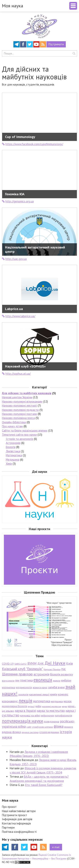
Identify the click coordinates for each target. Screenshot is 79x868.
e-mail (56, 847)
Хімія (9, 464)
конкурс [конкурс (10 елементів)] (63, 694)
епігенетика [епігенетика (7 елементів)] (9, 688)
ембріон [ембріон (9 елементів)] (66, 680)
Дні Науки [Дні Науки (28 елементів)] (55, 663)
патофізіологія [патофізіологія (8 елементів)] (63, 715)
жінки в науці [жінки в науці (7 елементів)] (40, 688)
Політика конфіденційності (19, 832)
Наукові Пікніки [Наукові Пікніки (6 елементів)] (52, 669)
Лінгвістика (13, 451)
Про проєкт (9, 807)
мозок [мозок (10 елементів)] (68, 701)
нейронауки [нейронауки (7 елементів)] (47, 716)
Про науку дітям (12, 426)
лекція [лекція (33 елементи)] (25, 700)
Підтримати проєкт (14, 815)
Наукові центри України (17, 397)
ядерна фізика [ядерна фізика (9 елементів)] (11, 732)
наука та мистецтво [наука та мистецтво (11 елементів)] (51, 711)
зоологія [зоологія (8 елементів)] (23, 694)
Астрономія (13, 443)
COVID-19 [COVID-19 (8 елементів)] (8, 664)
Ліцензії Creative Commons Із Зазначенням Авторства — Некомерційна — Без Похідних (36, 857)
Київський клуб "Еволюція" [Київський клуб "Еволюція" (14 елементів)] (22, 669)
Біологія (11, 447)
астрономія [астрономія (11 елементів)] (41, 674)
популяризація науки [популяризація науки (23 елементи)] (22, 721)
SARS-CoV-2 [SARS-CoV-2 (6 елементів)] (21, 664)
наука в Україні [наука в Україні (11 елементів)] (25, 711)
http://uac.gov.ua (14, 259)
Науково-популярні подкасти (20, 410)
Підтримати (56, 44)
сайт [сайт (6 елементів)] (29, 727)
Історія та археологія (19, 439)
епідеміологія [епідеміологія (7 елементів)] (24, 688)
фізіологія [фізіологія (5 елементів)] (69, 727)
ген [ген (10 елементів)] (17, 680)
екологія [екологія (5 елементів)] (57, 681)
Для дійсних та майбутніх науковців (27, 393)
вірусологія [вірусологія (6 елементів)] (8, 681)
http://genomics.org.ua (18, 201)
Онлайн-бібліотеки (14, 422)
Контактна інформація (16, 823)
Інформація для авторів (17, 819)
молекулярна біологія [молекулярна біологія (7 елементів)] (14, 706)
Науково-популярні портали (19, 414)
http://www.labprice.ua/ (19, 316)
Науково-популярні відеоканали (22, 401)
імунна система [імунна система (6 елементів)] (30, 732)
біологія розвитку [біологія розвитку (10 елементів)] (61, 674)
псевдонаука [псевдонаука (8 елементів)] (51, 721)
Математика (14, 455)
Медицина (13, 460)
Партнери (8, 827)
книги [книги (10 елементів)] (54, 694)
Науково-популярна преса (18, 418)
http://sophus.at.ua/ (16, 374)
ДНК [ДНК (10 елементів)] (41, 663)
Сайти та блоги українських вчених (25, 431)
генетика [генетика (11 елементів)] (26, 680)
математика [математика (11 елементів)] (42, 701)
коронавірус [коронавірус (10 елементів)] (10, 701)
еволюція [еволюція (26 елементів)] (43, 680)
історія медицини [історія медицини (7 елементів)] (49, 732)
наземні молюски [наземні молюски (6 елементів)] (52, 706)
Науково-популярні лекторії (19, 406)
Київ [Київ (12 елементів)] (69, 663)
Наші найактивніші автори (19, 811)
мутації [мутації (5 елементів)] (31, 706)
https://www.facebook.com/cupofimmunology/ (32, 144)
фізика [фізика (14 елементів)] (59, 726)
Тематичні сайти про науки (19, 435)
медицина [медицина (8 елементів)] (57, 701)
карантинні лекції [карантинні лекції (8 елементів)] (39, 694)
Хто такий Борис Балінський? (44, 785)
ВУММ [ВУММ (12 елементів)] (32, 663)
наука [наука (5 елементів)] (64, 706)
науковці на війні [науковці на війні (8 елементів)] (30, 715)
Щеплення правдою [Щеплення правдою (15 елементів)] (17, 674)
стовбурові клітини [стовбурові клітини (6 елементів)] (43, 727)
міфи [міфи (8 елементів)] (38, 706)
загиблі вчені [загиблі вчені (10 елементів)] (56, 687)
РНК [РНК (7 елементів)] (64, 669)
